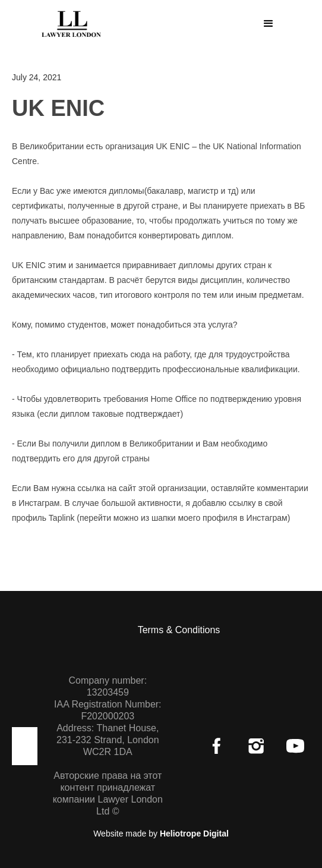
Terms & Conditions (179, 630)
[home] (68, 22)
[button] (269, 24)
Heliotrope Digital (194, 834)
